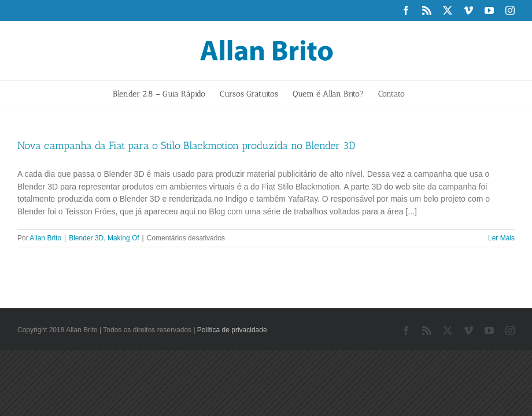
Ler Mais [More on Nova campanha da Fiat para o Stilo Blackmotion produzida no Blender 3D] (501, 238)
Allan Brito (45, 238)
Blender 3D (86, 238)
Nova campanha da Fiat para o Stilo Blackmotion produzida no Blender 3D (186, 146)
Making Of (123, 238)
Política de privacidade (232, 330)
